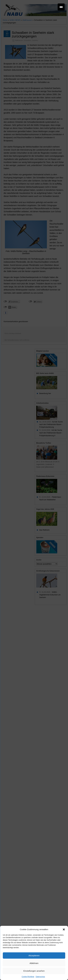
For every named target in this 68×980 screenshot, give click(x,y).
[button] (64, 929)
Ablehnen (34, 963)
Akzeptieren (34, 955)
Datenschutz (40, 977)
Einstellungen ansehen (34, 971)
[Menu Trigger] (61, 7)
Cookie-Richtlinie (28, 977)
